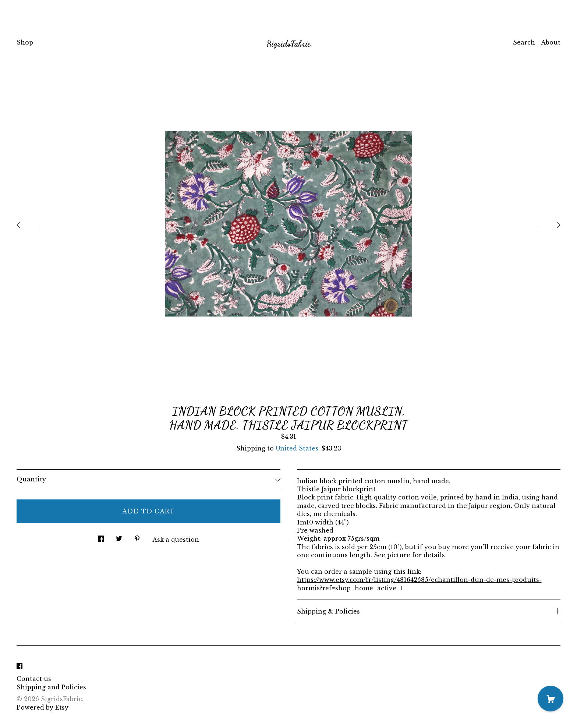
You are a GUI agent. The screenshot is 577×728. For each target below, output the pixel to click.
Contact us (34, 679)
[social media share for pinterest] (137, 536)
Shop (25, 42)
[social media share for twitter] (119, 536)
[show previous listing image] (35, 223)
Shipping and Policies (51, 687)
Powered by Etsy (43, 707)
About (551, 42)
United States (297, 448)
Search (524, 42)
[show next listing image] (542, 223)
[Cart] (551, 699)
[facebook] (20, 666)
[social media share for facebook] (101, 536)
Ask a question (176, 540)
